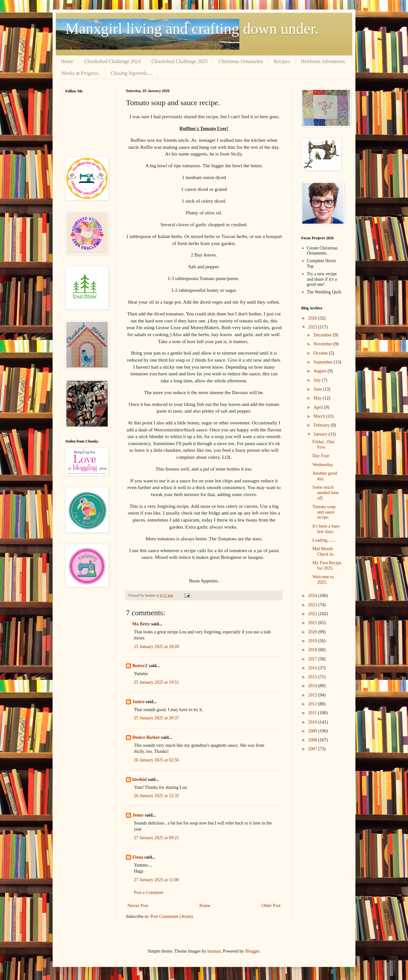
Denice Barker (146, 737)
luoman (214, 951)
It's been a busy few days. (326, 529)
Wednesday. (323, 465)
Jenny (138, 815)
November (323, 344)
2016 (313, 668)
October (321, 353)
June (318, 389)
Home (67, 61)
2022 (313, 614)
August (320, 371)
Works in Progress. (80, 73)
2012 (313, 704)
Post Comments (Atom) (172, 916)
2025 (313, 327)
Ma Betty (141, 624)
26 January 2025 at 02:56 (157, 760)
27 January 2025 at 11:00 (156, 880)
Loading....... (324, 540)
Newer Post (138, 906)
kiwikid (139, 779)
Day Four (321, 456)
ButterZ (140, 666)
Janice (138, 702)
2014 (313, 686)
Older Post (271, 906)
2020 (313, 632)
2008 (313, 740)
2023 (313, 605)
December (323, 335)
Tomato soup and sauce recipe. (324, 512)
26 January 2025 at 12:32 (157, 796)
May (318, 398)
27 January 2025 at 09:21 (157, 838)
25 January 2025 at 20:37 (157, 718)
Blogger (252, 951)
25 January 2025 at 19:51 (157, 682)
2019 (313, 641)
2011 (313, 713)
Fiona (138, 857)
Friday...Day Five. (323, 444)
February (322, 425)
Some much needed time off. (326, 493)
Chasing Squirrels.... (131, 73)
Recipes (282, 61)
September (323, 362)
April (319, 407)
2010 (313, 722)
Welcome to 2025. (323, 580)
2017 (313, 659)
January (321, 434)
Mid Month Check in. (323, 551)
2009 (313, 731)
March (320, 416)
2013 (313, 695)
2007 (313, 749)
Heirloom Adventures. (324, 61)
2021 (313, 623)
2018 (313, 650)
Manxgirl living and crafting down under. (192, 29)
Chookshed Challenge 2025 (180, 61)
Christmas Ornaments (241, 61)
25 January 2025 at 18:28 (157, 647)
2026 (313, 318)
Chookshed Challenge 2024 (112, 61)
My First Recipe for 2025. (327, 566)
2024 (313, 596)
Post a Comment (149, 893)
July (318, 380)
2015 (313, 677)
